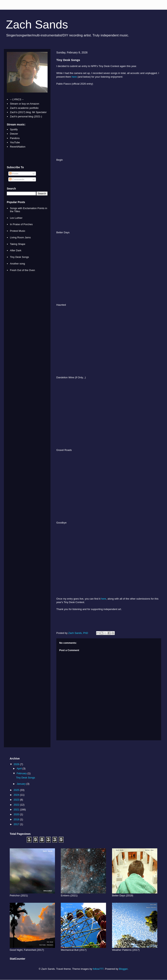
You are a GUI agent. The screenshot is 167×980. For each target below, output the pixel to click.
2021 (17, 810)
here (74, 77)
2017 (17, 824)
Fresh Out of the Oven (22, 270)
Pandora (15, 138)
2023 (17, 800)
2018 (17, 819)
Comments (17, 179)
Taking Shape (18, 244)
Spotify (14, 129)
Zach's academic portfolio (24, 108)
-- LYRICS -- (17, 99)
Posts (14, 174)
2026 (17, 764)
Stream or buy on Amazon (24, 104)
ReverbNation (18, 147)
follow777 (98, 969)
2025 (17, 790)
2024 (17, 795)
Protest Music (18, 231)
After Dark (16, 250)
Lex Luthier (16, 218)
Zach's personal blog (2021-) (26, 116)
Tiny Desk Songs (19, 257)
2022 (17, 805)
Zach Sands (37, 24)
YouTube (15, 142)
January (22, 784)
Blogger (123, 969)
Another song (17, 264)
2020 (17, 814)
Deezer (14, 134)
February (22, 773)
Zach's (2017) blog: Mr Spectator (28, 112)
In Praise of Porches (21, 224)
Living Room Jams (20, 237)
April (20, 768)
